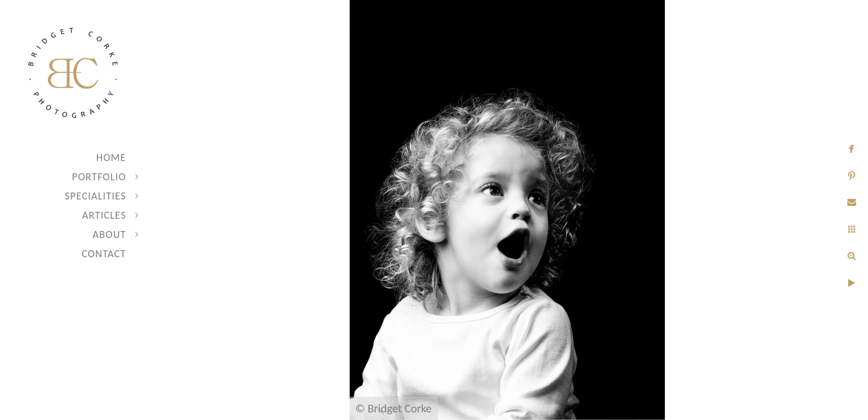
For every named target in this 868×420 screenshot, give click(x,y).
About (109, 235)
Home (111, 157)
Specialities (95, 196)
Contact (104, 254)
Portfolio (99, 177)
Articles (104, 215)
